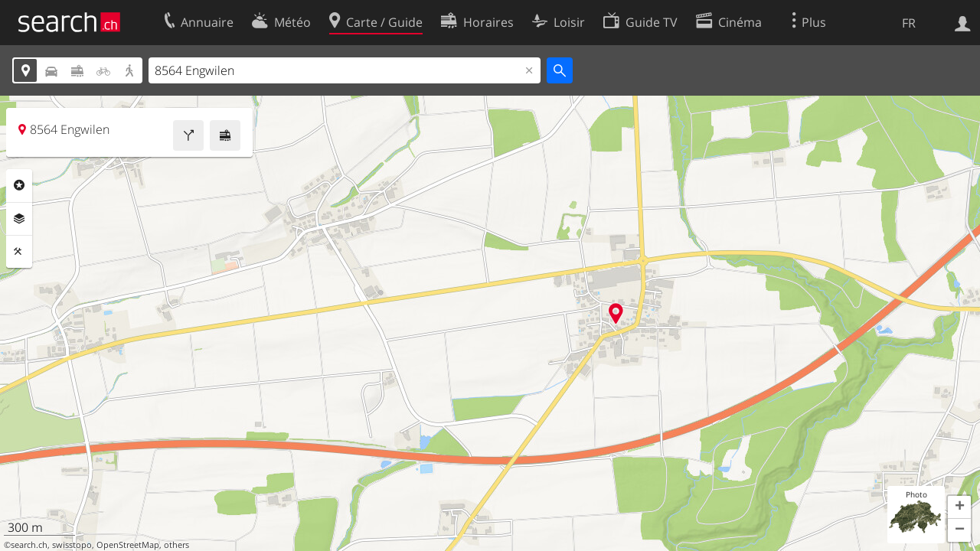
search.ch (29, 545)
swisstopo (72, 545)
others (176, 545)
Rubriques (19, 185)
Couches (19, 219)
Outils (19, 252)
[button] (959, 507)
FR (909, 23)
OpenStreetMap (128, 545)
